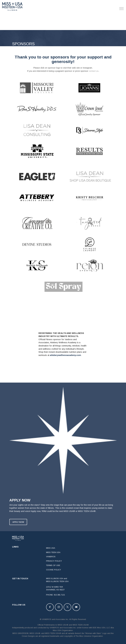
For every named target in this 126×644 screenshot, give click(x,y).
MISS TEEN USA (53, 560)
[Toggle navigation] (122, 9)
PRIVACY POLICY (54, 569)
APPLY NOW (18, 530)
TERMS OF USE (53, 573)
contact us (94, 71)
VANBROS (51, 564)
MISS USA (51, 556)
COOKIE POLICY (54, 577)
